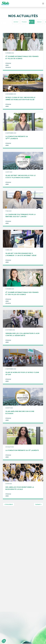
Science (39, 22)
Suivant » (38, 504)
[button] (4, 641)
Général (16, 22)
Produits (24, 22)
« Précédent (9, 504)
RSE (32, 22)
